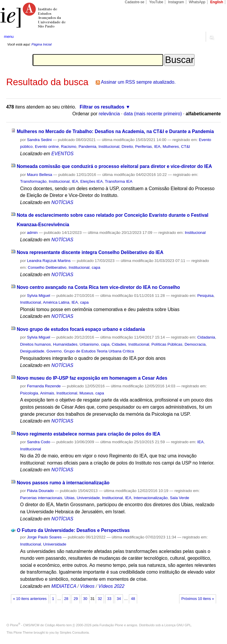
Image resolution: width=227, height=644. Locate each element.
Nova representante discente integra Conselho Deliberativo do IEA (90, 252)
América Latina (56, 302)
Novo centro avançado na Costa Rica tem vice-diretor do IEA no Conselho (98, 287)
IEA (157, 147)
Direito (127, 147)
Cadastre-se (134, 2)
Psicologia (29, 393)
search (211, 37)
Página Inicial (41, 44)
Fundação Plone (111, 625)
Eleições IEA (92, 181)
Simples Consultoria (74, 632)
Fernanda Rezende (44, 386)
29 (76, 599)
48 (133, 599)
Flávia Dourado (40, 491)
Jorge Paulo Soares (44, 537)
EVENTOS (63, 154)
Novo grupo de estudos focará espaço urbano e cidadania (81, 329)
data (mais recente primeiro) (153, 114)
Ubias (69, 498)
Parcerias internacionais (41, 498)
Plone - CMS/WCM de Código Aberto (38, 625)
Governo (54, 351)
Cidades (119, 344)
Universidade (88, 498)
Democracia (195, 344)
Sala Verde (180, 498)
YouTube (156, 2)
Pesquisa (205, 296)
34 (119, 599)
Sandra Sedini (39, 140)
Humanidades (65, 344)
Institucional (109, 147)
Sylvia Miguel (39, 296)
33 (109, 599)
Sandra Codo (39, 442)
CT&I (186, 147)
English (217, 2)
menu (9, 37)
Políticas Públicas (167, 344)
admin (32, 233)
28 (66, 599)
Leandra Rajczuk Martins (49, 261)
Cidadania (206, 337)
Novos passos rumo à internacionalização (63, 483)
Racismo (69, 147)
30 (85, 599)
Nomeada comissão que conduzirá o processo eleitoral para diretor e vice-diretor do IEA (114, 166)
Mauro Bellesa (39, 175)
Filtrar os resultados (102, 107)
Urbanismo (89, 344)
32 (100, 599)
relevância (109, 114)
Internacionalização (151, 498)
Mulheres (171, 147)
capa (96, 267)
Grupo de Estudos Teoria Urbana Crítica (99, 351)
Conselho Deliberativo (47, 267)
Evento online (47, 147)
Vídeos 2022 (111, 586)
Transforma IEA (119, 181)
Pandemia (87, 147)
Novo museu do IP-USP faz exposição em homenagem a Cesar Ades (92, 378)
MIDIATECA (64, 586)
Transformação (33, 181)
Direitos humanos (35, 344)
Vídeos (87, 586)
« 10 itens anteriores (30, 599)
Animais (47, 393)
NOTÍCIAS (62, 202)
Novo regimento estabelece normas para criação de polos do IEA (89, 434)
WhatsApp (197, 2)
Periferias (143, 147)
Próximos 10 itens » (198, 599)
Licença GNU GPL (178, 625)
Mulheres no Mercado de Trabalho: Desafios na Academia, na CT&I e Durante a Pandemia (115, 131)
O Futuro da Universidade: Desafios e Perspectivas (73, 530)
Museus (86, 393)
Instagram (176, 2)
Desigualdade (32, 351)
